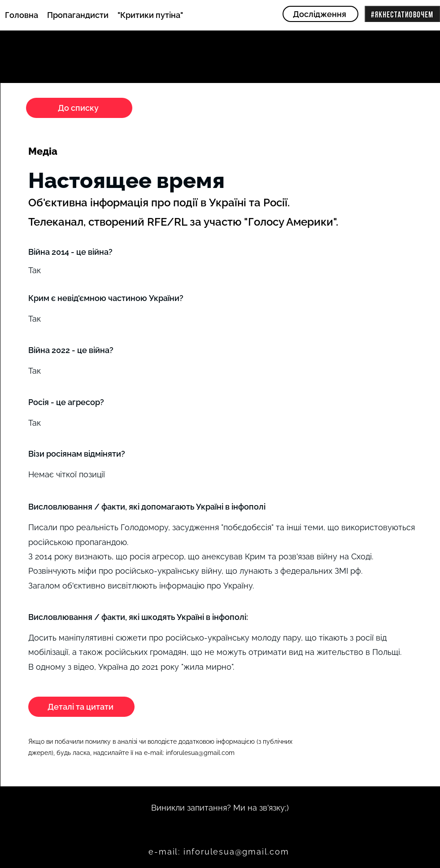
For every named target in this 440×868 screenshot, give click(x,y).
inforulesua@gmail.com (200, 753)
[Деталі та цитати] (81, 707)
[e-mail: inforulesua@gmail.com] (220, 852)
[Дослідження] (320, 14)
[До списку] (79, 108)
